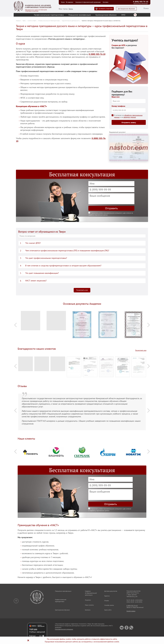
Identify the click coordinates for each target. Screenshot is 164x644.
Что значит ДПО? (33, 243)
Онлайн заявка (131, 611)
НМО (123, 15)
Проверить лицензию (106, 9)
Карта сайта (108, 610)
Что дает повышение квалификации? (42, 273)
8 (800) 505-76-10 (141, 2)
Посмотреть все (82, 290)
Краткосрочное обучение (106, 15)
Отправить (111, 208)
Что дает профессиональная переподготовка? (46, 258)
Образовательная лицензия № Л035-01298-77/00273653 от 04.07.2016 (36, 11)
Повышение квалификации (80, 15)
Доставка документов (111, 591)
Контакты (106, 2)
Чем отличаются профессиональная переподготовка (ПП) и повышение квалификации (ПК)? (67, 251)
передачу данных (130, 117)
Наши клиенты (89, 605)
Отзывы (107, 601)
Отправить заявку (129, 122)
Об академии (70, 2)
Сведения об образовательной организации (89, 2)
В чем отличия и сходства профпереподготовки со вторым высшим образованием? (63, 266)
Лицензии (88, 600)
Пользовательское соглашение (64, 629)
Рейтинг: (33, 636)
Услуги (63, 2)
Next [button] (149, 325)
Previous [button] (15, 325)
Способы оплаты (109, 605)
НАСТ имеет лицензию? (36, 281)
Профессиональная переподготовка (49, 15)
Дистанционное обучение (126, 9)
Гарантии (107, 596)
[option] (31, 322)
